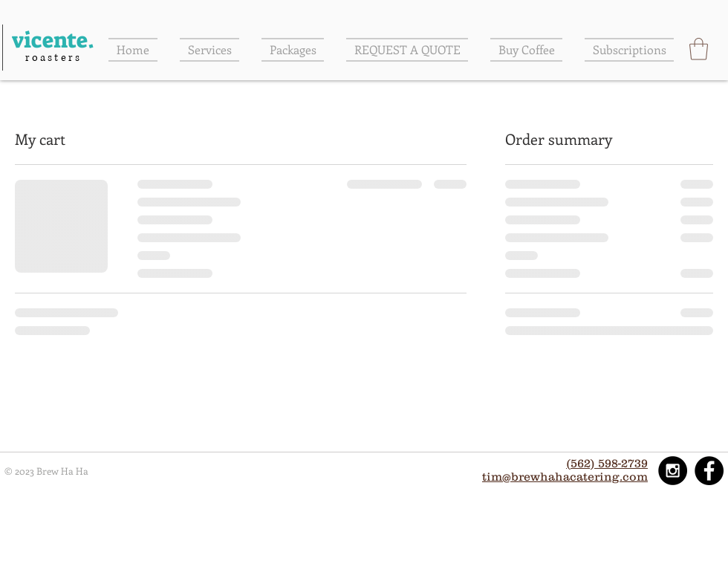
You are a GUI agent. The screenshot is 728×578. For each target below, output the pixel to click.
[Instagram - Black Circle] (673, 471)
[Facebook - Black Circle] (709, 471)
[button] (699, 49)
